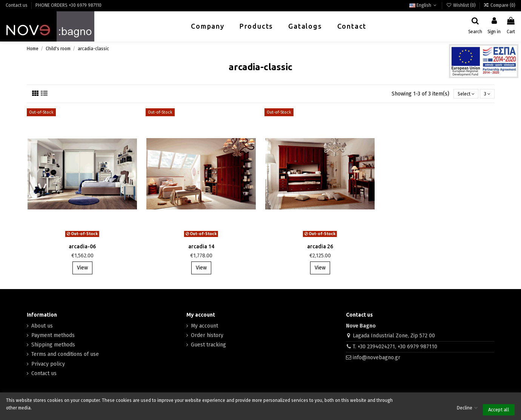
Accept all (499, 410)
